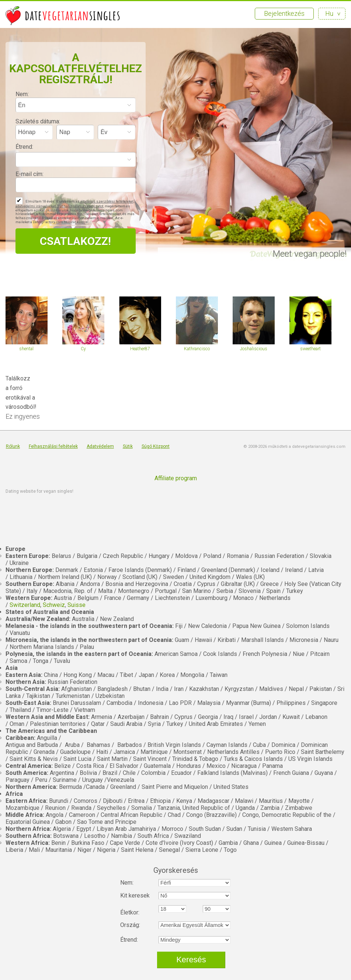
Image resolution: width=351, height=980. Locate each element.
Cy (83, 349)
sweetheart (310, 349)
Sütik (128, 446)
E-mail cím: (29, 174)
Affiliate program (176, 478)
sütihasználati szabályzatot (80, 206)
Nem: (22, 94)
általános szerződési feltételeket (107, 201)
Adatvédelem (100, 446)
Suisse (77, 605)
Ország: (130, 925)
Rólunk (13, 446)
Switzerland (25, 605)
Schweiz (54, 605)
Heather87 (140, 349)
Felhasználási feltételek (53, 446)
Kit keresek (135, 895)
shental (26, 349)
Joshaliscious (254, 349)
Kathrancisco (197, 349)
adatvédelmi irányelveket (36, 206)
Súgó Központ (156, 446)
